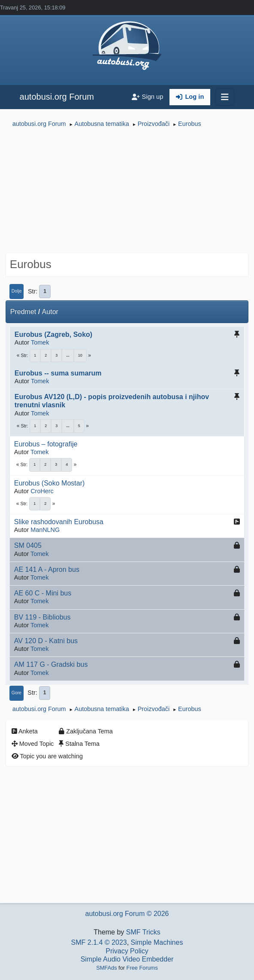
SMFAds (106, 968)
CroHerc (42, 491)
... (68, 355)
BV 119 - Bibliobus (42, 617)
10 (80, 355)
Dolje (17, 291)
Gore (17, 693)
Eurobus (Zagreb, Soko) (53, 334)
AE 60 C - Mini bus (43, 593)
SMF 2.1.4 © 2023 (99, 942)
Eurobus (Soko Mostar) (50, 483)
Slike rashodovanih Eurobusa (59, 522)
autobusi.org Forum (57, 97)
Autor (50, 312)
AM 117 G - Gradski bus (51, 664)
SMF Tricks (143, 932)
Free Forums (142, 968)
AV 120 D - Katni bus (46, 641)
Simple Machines (157, 942)
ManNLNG (45, 530)
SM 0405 (28, 545)
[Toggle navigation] (225, 97)
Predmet (23, 312)
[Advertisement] (127, 192)
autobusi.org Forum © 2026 (127, 914)
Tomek (40, 342)
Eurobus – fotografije (46, 444)
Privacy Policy (127, 951)
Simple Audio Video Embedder (127, 959)
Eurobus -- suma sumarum (58, 373)
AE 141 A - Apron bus (47, 569)
